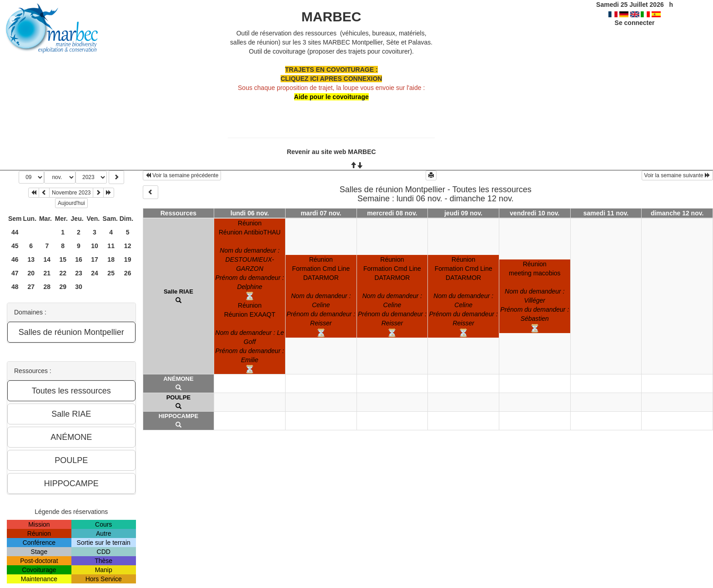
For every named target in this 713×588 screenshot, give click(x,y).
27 (31, 287)
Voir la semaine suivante (677, 175)
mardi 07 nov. (321, 213)
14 (47, 259)
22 (63, 273)
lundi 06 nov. (250, 213)
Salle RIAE (178, 292)
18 (111, 259)
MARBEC (331, 17)
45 (15, 246)
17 (95, 259)
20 (31, 273)
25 (111, 273)
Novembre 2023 (71, 193)
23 (79, 273)
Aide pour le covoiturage (331, 97)
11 (111, 246)
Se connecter (635, 23)
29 (63, 287)
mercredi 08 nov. (392, 213)
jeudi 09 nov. (463, 213)
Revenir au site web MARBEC (331, 152)
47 (15, 273)
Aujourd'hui (71, 203)
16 (79, 259)
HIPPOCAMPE (178, 416)
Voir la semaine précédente (182, 175)
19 (128, 259)
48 (15, 287)
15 (63, 259)
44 (15, 232)
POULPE (178, 397)
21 (47, 273)
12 (128, 246)
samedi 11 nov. (606, 213)
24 (95, 273)
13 (31, 259)
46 (15, 259)
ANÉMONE (178, 379)
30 (79, 287)
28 (47, 287)
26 (128, 273)
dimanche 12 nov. (677, 213)
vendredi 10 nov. (535, 213)
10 (95, 246)
